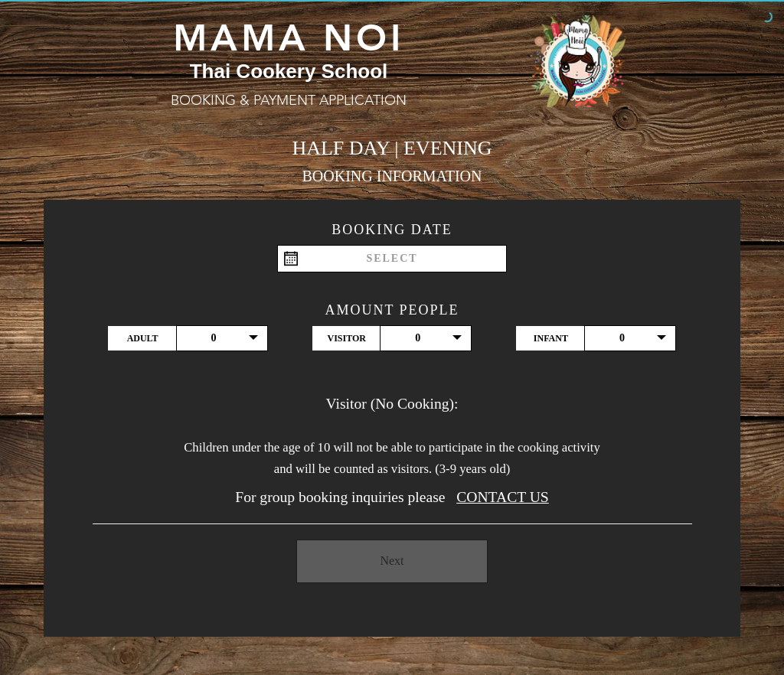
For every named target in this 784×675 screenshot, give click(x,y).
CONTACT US (503, 497)
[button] (222, 338)
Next (392, 561)
